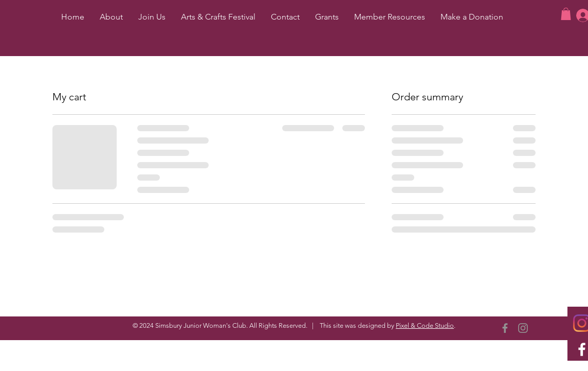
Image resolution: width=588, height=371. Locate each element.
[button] (566, 14)
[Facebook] (505, 328)
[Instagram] (523, 328)
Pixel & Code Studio (425, 325)
